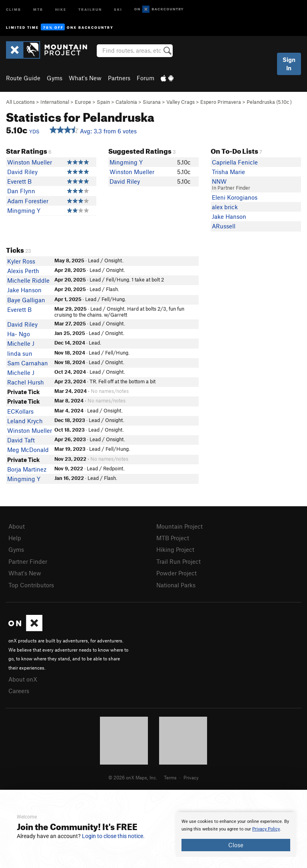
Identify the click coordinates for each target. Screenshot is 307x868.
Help (15, 538)
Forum (146, 78)
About (17, 526)
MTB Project (173, 538)
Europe (83, 102)
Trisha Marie (228, 172)
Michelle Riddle (28, 280)
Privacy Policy (266, 829)
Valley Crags (180, 102)
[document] (236, 834)
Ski (118, 9)
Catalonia (126, 102)
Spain (103, 102)
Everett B (19, 181)
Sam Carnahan (28, 363)
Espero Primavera (221, 102)
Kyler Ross (21, 261)
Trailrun (90, 9)
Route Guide (23, 78)
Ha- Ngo (19, 334)
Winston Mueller (30, 162)
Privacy (191, 777)
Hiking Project (175, 549)
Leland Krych (25, 421)
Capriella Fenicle (235, 162)
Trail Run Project (178, 561)
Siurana (152, 102)
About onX (23, 679)
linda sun (20, 353)
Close (236, 845)
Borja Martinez (27, 469)
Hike (61, 9)
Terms (170, 777)
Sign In (289, 64)
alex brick (225, 207)
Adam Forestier (28, 201)
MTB (38, 9)
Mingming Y (24, 210)
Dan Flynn (21, 191)
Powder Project (176, 573)
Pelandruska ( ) (269, 102)
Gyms (55, 78)
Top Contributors (31, 585)
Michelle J (21, 343)
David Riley (22, 172)
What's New (85, 78)
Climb (14, 9)
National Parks (176, 585)
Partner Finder (28, 561)
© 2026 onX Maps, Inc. (133, 777)
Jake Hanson (229, 216)
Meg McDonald (28, 450)
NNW (219, 181)
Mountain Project (179, 526)
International (55, 102)
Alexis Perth (23, 271)
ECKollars (20, 411)
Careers (19, 691)
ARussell (224, 226)
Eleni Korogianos (235, 197)
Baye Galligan (26, 300)
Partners (119, 78)
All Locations (20, 102)
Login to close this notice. (113, 836)
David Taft (21, 440)
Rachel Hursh (26, 382)
